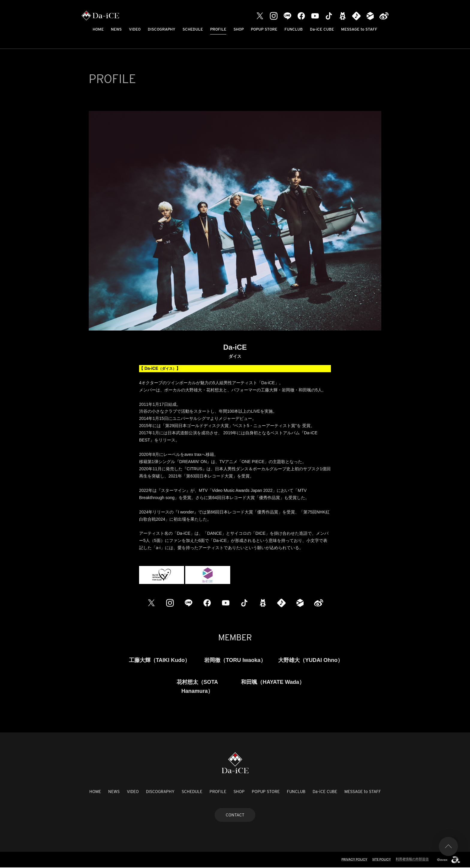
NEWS (116, 29)
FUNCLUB (294, 29)
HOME (98, 29)
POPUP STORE (264, 29)
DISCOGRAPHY (162, 29)
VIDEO (135, 29)
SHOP (239, 29)
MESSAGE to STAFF (359, 29)
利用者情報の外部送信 (412, 859)
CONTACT (235, 815)
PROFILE (218, 29)
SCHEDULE (193, 29)
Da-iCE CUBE (322, 29)
